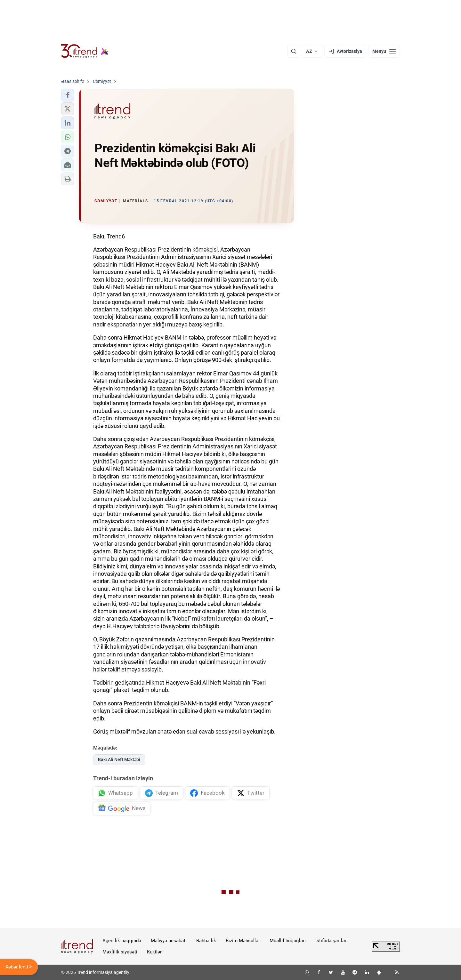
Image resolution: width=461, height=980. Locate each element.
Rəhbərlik (206, 941)
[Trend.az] (85, 51)
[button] (68, 95)
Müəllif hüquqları (288, 941)
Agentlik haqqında (122, 941)
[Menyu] (384, 51)
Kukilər (154, 952)
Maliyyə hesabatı (169, 941)
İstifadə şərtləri (332, 941)
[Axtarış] (294, 51)
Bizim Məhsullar (243, 941)
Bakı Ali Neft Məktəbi (119, 759)
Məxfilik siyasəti (120, 952)
